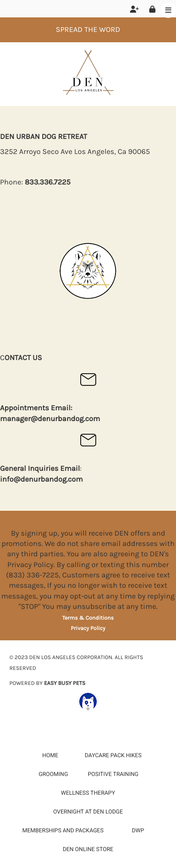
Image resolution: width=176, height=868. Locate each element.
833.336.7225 (48, 182)
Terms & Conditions (88, 618)
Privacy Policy (88, 629)
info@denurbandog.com (42, 480)
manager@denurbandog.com (50, 419)
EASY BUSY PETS (65, 684)
